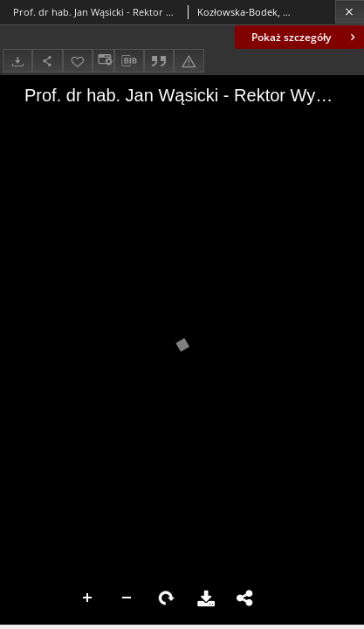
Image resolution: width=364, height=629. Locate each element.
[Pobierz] (17, 61)
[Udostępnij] (47, 61)
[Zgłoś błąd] (189, 61)
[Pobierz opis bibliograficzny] (129, 61)
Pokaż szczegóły (305, 37)
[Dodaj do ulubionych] (78, 61)
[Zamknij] (350, 12)
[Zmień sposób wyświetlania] (103, 61)
